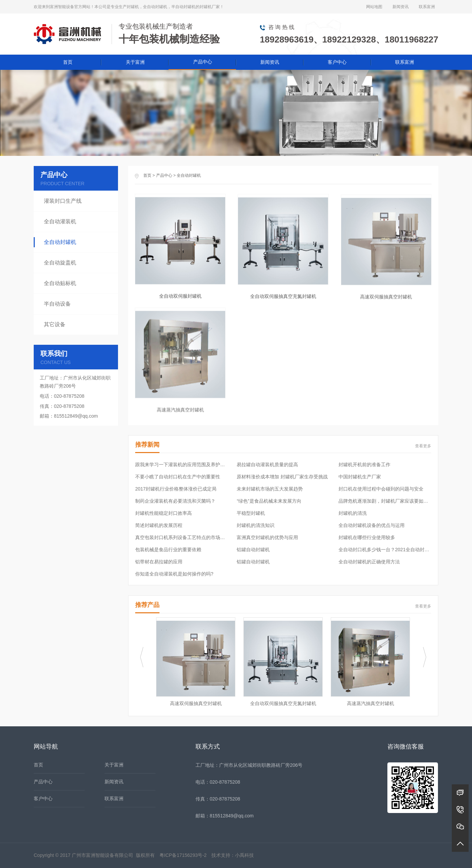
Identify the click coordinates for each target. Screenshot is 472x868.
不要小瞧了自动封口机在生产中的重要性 (178, 477)
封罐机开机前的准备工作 (364, 465)
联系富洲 (427, 7)
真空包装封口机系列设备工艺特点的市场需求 (182, 537)
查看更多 (423, 446)
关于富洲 (135, 62)
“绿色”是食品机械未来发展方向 (269, 501)
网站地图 (374, 7)
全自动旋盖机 (60, 263)
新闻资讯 (401, 7)
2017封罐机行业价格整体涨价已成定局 (176, 489)
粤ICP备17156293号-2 (183, 855)
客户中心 (337, 62)
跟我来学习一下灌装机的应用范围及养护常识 (182, 465)
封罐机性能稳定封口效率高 (164, 513)
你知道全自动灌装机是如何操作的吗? (174, 574)
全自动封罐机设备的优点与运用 (372, 525)
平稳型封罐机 (251, 513)
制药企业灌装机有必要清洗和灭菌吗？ (175, 501)
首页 (68, 62)
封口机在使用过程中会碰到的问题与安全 (381, 489)
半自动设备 (57, 304)
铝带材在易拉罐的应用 (159, 562)
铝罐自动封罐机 (253, 550)
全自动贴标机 (60, 283)
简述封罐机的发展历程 (159, 525)
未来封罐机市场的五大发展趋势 (270, 489)
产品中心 (203, 62)
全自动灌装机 (60, 221)
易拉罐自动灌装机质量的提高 (267, 465)
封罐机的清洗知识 (256, 525)
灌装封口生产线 (63, 201)
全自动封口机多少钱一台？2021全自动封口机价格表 (385, 550)
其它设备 (55, 324)
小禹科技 (244, 855)
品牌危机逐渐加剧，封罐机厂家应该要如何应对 (385, 501)
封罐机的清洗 (353, 513)
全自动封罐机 (189, 175)
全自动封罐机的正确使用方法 (369, 562)
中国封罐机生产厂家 (360, 477)
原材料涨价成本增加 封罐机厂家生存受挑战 (282, 477)
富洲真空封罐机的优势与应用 (267, 537)
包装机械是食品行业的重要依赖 (168, 550)
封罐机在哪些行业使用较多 (367, 537)
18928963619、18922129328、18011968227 (349, 39)
